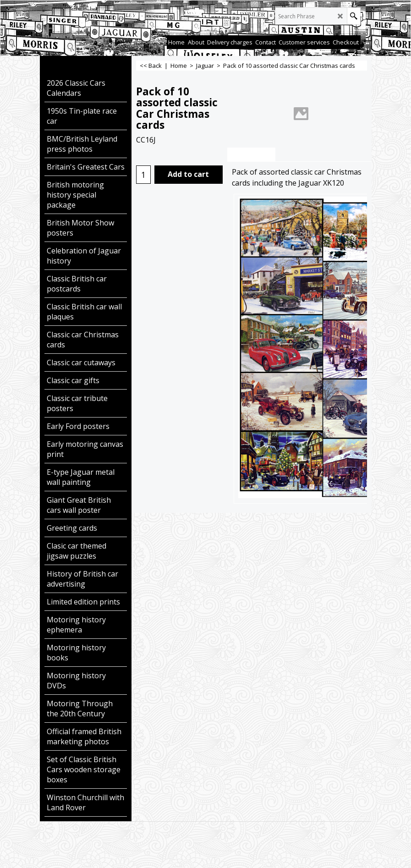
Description (251, 155)
